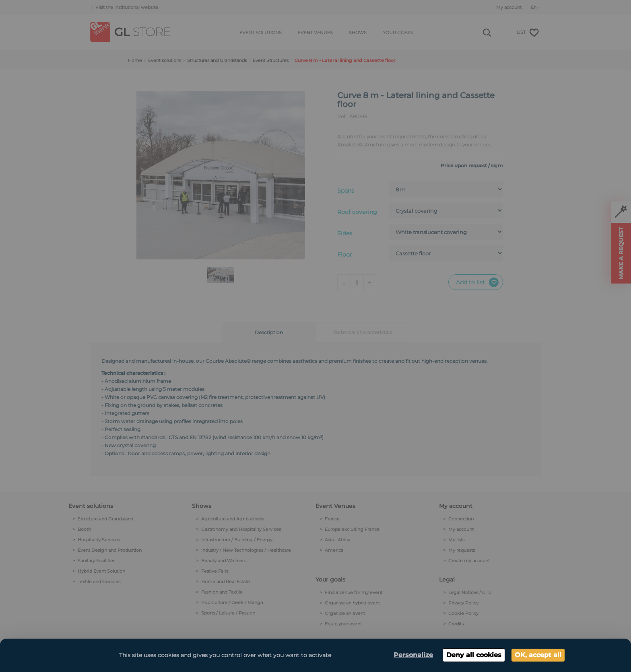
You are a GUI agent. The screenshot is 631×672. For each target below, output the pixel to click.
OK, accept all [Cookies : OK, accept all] (538, 655)
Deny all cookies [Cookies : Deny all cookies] (474, 655)
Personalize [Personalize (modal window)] (413, 655)
